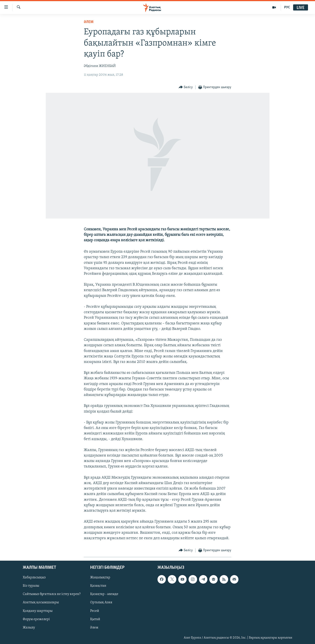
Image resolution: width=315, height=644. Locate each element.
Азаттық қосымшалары (41, 603)
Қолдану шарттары (38, 611)
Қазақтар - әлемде (104, 594)
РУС (287, 7)
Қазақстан (98, 586)
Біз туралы (31, 586)
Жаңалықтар (100, 578)
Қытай (95, 619)
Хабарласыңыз (34, 578)
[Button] (186, 87)
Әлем (94, 628)
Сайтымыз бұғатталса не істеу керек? (52, 594)
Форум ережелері (36, 619)
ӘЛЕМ (89, 22)
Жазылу (29, 628)
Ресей (95, 611)
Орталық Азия (101, 603)
